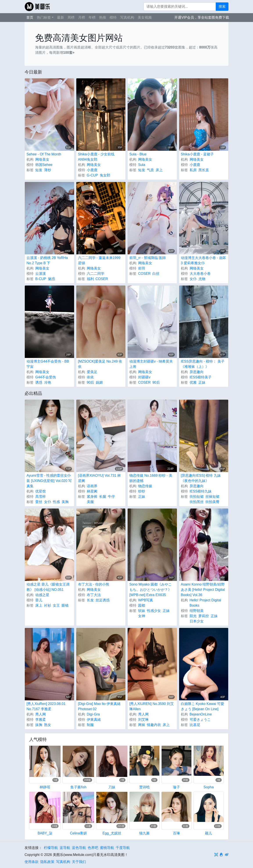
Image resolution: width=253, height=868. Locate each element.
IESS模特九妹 (201, 491)
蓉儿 (39, 600)
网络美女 (42, 159)
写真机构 (127, 17)
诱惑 (39, 382)
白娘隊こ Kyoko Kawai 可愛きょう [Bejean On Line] (202, 706)
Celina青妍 (78, 833)
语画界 (92, 486)
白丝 (156, 274)
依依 (90, 377)
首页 (30, 17)
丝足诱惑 (103, 600)
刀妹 (112, 787)
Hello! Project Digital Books (205, 603)
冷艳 (48, 382)
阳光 (193, 616)
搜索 (222, 6)
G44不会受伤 (46, 377)
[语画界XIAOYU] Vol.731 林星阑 (100, 478)
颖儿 (208, 833)
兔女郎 (105, 175)
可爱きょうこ (200, 720)
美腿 (90, 502)
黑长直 (204, 170)
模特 (113, 17)
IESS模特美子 (201, 377)
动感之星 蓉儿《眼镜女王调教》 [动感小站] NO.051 (48, 587)
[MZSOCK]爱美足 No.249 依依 (100, 364)
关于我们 (79, 862)
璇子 (176, 787)
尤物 (202, 279)
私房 (193, 170)
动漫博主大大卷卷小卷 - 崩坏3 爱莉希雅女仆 (203, 260)
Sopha (208, 787)
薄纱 (48, 170)
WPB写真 (146, 600)
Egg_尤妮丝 (112, 833)
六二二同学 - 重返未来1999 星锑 (99, 260)
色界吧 (93, 848)
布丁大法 (94, 595)
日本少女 (197, 621)
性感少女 (154, 611)
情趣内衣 (154, 725)
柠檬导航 (51, 848)
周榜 (71, 17)
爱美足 (92, 372)
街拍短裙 (197, 497)
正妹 (202, 382)
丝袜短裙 (212, 497)
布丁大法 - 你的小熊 (94, 584)
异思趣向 (197, 372)
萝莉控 (204, 616)
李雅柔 (41, 720)
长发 (90, 600)
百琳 (176, 833)
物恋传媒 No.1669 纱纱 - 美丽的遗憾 (151, 478)
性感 (56, 502)
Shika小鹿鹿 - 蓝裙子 (197, 154)
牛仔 (111, 497)
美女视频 (145, 17)
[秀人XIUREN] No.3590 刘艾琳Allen (152, 706)
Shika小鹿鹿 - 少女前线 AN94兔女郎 (96, 157)
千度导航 (123, 848)
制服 (90, 725)
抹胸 (39, 725)
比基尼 (195, 725)
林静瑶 (45, 787)
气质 (150, 170)
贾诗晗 (144, 787)
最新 (61, 17)
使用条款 (32, 862)
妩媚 (99, 382)
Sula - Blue (138, 154)
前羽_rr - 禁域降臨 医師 (148, 258)
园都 (142, 605)
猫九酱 (144, 833)
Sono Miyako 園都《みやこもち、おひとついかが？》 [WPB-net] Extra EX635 (151, 590)
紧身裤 (92, 497)
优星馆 (41, 491)
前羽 (142, 268)
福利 (90, 279)
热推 (103, 17)
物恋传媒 (145, 486)
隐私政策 (47, 862)
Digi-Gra (93, 714)
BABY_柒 (45, 833)
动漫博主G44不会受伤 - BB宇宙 (48, 364)
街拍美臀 (212, 502)
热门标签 (44, 17)
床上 (159, 170)
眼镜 (65, 605)
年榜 (92, 17)
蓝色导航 (79, 848)
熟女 (48, 725)
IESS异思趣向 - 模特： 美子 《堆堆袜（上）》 (203, 364)
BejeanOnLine (201, 714)
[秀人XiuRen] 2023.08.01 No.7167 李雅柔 (46, 706)
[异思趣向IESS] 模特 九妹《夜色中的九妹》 (201, 478)
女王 (56, 605)
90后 (91, 382)
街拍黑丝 (197, 502)
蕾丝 (39, 502)
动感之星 (42, 595)
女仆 (193, 279)
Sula (142, 165)
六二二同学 (96, 274)
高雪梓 (41, 497)
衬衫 (48, 605)
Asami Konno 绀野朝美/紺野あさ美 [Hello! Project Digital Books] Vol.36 (203, 590)
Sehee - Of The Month (44, 154)
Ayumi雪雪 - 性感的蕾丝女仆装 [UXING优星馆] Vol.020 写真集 (49, 481)
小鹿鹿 (92, 170)
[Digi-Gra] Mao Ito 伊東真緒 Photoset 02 (99, 706)
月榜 (82, 17)
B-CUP (41, 279)
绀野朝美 (197, 611)
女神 (142, 616)
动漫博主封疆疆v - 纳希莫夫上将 (151, 364)
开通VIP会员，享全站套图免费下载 (202, 17)
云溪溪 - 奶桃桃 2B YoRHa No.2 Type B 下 (47, 260)
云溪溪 (41, 274)
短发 (39, 170)
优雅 (193, 382)
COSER (102, 279)
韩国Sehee (44, 165)
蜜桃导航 (107, 848)
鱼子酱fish (78, 787)
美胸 (65, 502)
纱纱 (142, 491)
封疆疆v (144, 377)
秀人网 (41, 714)
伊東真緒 (94, 720)
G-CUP (93, 175)
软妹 (142, 611)
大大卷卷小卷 (200, 274)
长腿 (103, 497)
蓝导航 (65, 848)
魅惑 (52, 279)
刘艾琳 (143, 720)
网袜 (142, 725)
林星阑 (92, 491)
